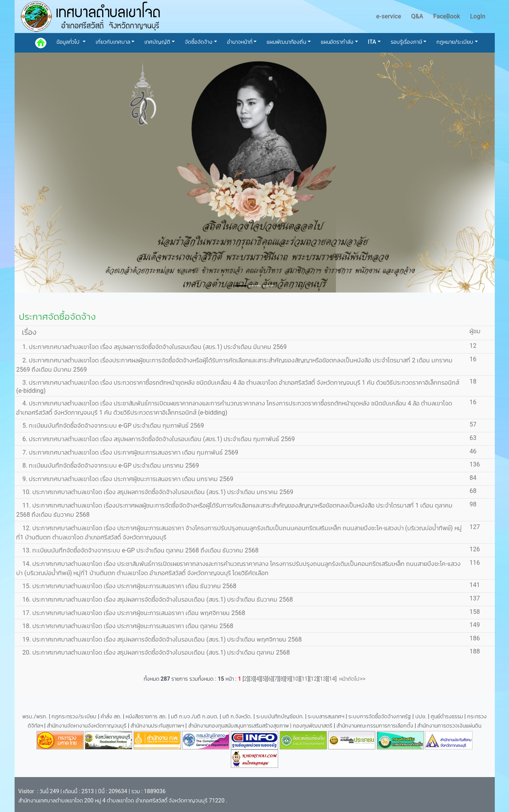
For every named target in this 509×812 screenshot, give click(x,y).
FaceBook (447, 16)
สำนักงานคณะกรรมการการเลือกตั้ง (375, 726)
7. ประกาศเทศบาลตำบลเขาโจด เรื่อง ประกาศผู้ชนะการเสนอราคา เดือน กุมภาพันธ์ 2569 (127, 452)
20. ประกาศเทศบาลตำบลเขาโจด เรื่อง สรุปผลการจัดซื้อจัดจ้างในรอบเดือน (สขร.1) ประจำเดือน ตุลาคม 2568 (153, 652)
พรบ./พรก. (35, 717)
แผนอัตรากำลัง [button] (337, 42)
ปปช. (422, 717)
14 (332, 679)
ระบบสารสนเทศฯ (327, 717)
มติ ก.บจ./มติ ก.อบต (194, 717)
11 (305, 679)
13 (323, 679)
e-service (389, 16)
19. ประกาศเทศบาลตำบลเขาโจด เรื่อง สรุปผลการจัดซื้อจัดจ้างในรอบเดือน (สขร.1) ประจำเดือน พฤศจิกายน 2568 (159, 639)
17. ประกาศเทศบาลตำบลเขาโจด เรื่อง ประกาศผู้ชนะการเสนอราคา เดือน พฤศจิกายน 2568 (131, 613)
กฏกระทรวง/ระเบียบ (74, 717)
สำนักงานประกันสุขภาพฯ (158, 726)
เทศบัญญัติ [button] (157, 42)
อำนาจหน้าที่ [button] (240, 42)
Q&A (417, 16)
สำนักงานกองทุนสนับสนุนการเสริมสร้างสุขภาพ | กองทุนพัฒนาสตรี (260, 726)
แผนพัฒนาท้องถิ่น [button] (286, 42)
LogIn (478, 16)
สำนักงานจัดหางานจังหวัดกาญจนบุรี (87, 726)
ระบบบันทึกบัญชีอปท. (281, 717)
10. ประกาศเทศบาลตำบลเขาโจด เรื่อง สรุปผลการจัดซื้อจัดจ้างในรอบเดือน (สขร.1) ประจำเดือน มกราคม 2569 (155, 492)
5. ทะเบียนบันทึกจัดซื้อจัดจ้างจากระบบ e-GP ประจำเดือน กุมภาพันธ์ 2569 (110, 426)
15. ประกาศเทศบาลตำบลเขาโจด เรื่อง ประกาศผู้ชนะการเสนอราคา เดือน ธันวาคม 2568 (126, 586)
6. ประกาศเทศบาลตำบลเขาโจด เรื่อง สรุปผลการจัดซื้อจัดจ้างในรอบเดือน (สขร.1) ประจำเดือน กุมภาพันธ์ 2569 (155, 439)
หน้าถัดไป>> (351, 679)
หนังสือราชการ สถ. (146, 717)
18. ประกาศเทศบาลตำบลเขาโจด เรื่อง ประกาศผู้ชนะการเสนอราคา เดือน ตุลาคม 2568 (125, 626)
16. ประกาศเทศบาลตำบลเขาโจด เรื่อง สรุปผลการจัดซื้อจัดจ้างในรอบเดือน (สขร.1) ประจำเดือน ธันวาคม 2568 (154, 599)
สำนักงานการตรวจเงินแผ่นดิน (449, 726)
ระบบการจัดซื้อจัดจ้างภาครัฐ (381, 717)
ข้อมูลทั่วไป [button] (69, 42)
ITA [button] (372, 42)
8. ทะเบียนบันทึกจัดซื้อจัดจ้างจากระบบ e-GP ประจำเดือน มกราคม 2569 (108, 466)
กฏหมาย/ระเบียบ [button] (455, 42)
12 (314, 679)
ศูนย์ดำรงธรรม (448, 717)
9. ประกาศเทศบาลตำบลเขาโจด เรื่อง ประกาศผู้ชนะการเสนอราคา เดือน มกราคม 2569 (125, 479)
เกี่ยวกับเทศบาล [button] (113, 42)
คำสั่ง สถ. (111, 717)
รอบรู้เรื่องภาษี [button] (406, 42)
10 (295, 679)
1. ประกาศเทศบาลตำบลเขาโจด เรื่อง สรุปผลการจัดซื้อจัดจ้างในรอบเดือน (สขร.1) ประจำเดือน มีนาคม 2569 (151, 347)
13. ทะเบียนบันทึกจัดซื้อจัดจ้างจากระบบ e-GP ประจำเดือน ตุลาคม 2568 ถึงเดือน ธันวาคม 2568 (137, 550)
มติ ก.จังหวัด (236, 717)
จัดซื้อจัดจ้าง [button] (199, 42)
